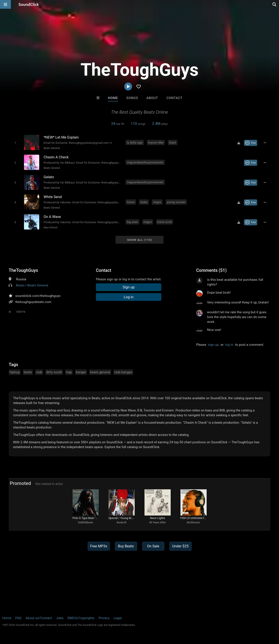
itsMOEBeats (86, 522)
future (131, 202)
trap (69, 372)
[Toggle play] (15, 143)
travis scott (165, 222)
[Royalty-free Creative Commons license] (251, 143)
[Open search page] (275, 4)
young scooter (176, 202)
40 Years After (157, 522)
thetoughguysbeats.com (33, 302)
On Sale (153, 546)
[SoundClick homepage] (29, 4)
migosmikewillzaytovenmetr (145, 162)
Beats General (52, 148)
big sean (132, 222)
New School (51, 228)
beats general (100, 372)
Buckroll (122, 522)
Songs (132, 98)
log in (229, 345)
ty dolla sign (135, 142)
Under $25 (180, 546)
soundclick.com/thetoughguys (38, 296)
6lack (173, 142)
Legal (118, 618)
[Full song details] (265, 143)
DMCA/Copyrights (81, 618)
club (39, 372)
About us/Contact (39, 618)
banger (81, 372)
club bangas (123, 372)
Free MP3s (99, 546)
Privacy (104, 618)
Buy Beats (126, 546)
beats (28, 372)
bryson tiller (156, 142)
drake (144, 202)
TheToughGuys (23, 270)
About (152, 98)
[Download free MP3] (239, 143)
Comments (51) (211, 270)
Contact (174, 98)
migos (157, 202)
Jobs (60, 618)
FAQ (18, 618)
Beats (20, 285)
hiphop (15, 372)
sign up (213, 345)
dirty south (54, 372)
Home (113, 98)
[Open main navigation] (5, 4)
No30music (194, 522)
